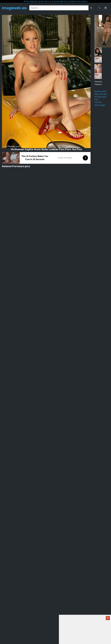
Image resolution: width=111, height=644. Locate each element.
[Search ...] (59, 8)
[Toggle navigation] (106, 8)
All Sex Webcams (31, 1)
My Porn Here (100, 91)
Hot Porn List (46, 1)
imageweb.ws (14, 8)
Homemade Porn (61, 1)
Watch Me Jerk (101, 94)
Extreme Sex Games (79, 1)
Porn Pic (98, 102)
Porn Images (100, 105)
